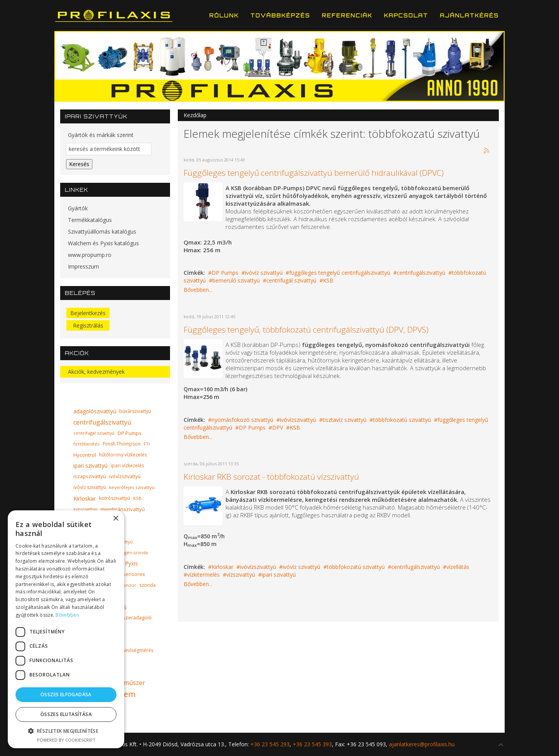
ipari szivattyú (279, 575)
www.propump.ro (90, 255)
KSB (328, 280)
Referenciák (347, 16)
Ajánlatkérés (469, 16)
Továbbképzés (280, 16)
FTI (147, 444)
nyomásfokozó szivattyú (242, 420)
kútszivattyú (85, 509)
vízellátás (458, 567)
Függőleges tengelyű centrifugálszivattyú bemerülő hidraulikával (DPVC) (314, 173)
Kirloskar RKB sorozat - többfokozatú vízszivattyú (271, 477)
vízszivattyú (241, 575)
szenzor (128, 585)
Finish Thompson (122, 444)
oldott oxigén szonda (126, 552)
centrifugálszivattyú (421, 273)
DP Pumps (225, 273)
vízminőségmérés (134, 650)
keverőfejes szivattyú (132, 487)
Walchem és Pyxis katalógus (103, 243)
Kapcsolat (406, 16)
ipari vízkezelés (127, 466)
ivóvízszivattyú (298, 420)
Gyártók (78, 208)
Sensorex (134, 574)
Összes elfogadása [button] (66, 694)
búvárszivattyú (135, 411)
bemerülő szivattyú (236, 280)
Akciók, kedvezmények (96, 372)
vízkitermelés (203, 575)
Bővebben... (198, 290)
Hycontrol (85, 455)
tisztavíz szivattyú (345, 420)
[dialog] (66, 629)
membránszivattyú (123, 509)
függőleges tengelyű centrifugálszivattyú (340, 273)
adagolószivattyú (95, 411)
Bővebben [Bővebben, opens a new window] (67, 615)
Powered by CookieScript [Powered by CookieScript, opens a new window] (66, 740)
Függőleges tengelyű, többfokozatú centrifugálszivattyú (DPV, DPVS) (306, 329)
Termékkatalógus (90, 220)
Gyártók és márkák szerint (101, 135)
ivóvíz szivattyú (264, 273)
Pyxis (131, 563)
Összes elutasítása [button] (66, 714)
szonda (148, 585)
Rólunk (224, 16)
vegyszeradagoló (132, 618)
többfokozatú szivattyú (402, 420)
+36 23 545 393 (312, 744)
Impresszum (83, 266)
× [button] (115, 519)
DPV (278, 427)
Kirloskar (222, 567)
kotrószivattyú (115, 498)
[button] (66, 731)
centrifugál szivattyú (291, 280)
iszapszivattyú (90, 476)
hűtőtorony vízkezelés (123, 455)
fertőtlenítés (87, 444)
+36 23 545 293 (270, 744)
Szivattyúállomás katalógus (102, 231)
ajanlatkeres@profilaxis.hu (422, 744)
